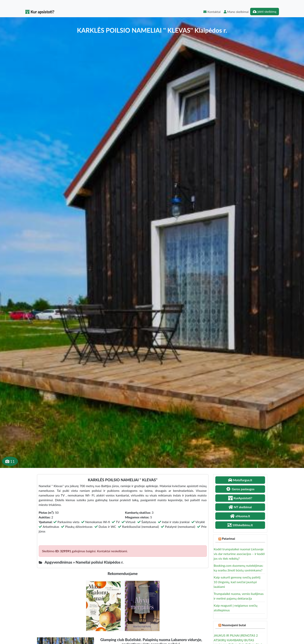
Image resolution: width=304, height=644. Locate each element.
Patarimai (228, 538)
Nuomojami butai (234, 625)
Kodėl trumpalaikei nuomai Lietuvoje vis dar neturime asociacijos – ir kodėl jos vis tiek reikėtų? (239, 554)
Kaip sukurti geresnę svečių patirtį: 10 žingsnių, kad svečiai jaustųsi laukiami (237, 582)
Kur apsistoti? (40, 12)
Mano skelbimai (236, 12)
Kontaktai (212, 12)
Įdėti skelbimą (264, 11)
